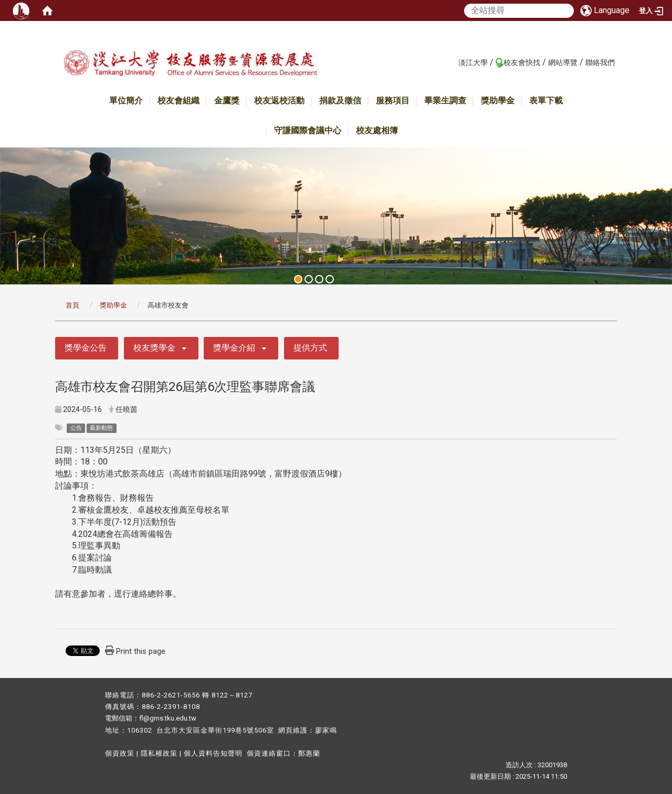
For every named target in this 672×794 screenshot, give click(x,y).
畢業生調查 (445, 100)
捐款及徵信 (340, 100)
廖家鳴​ (326, 730)
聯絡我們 (600, 62)
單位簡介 (126, 100)
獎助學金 (498, 100)
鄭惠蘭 (309, 753)
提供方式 (310, 348)
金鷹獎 (227, 100)
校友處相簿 (377, 130)
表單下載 (546, 100)
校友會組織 (178, 100)
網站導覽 (563, 62)
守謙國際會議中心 (308, 130)
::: (453, 62)
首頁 (72, 305)
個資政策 (120, 753)
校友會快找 (522, 62)
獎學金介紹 (234, 348)
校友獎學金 (154, 348)
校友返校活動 (279, 100)
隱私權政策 (159, 753)
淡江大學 (473, 62)
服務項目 (393, 100)
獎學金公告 (86, 348)
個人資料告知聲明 (213, 753)
